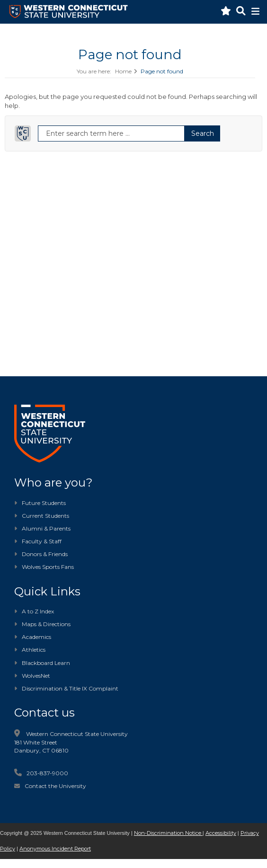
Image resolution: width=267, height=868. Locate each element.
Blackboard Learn (42, 663)
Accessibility (221, 833)
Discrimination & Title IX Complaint (66, 688)
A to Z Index (34, 611)
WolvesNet (32, 676)
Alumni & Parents (46, 528)
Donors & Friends (45, 554)
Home (123, 71)
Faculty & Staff (42, 541)
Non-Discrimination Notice (168, 833)
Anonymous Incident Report (55, 849)
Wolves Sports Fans (48, 567)
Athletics (30, 650)
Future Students (40, 503)
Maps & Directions (42, 624)
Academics (33, 637)
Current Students (45, 516)
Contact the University (55, 786)
